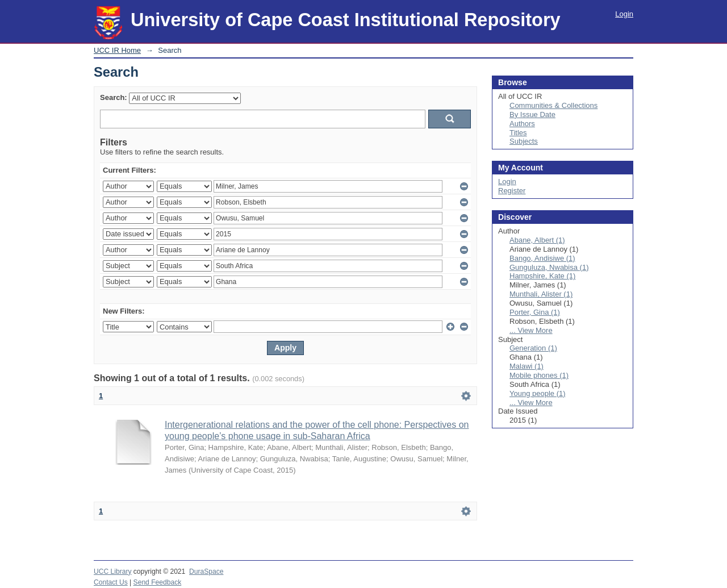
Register (512, 191)
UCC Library (112, 572)
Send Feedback (158, 582)
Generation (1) (533, 348)
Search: (114, 97)
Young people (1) (538, 393)
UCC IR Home (117, 50)
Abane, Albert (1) (537, 240)
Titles (518, 133)
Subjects (524, 141)
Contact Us (111, 582)
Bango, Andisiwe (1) (542, 258)
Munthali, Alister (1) (541, 294)
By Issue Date (532, 114)
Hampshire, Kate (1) (542, 276)
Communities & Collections (553, 105)
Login (624, 14)
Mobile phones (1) (539, 375)
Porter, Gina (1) (535, 312)
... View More (531, 330)
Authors (522, 124)
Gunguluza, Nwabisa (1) (549, 267)
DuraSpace (206, 572)
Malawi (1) (527, 366)
